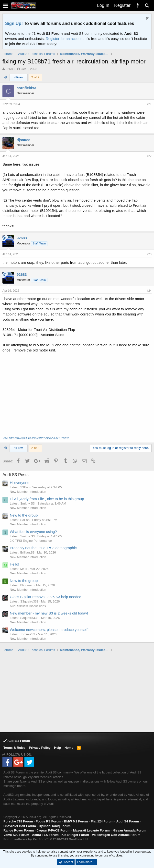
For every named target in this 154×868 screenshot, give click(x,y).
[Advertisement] (78, 692)
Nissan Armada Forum (129, 830)
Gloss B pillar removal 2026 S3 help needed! (46, 597)
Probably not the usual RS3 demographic (43, 548)
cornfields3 (26, 88)
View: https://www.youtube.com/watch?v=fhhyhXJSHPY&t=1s (36, 438)
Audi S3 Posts (16, 475)
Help (57, 748)
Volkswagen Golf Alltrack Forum (116, 835)
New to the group (24, 515)
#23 (149, 254)
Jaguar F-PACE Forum (54, 830)
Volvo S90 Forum (16, 835)
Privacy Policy (40, 748)
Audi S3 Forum (17, 741)
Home (69, 748)
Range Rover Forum (19, 830)
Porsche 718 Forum (18, 821)
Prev (18, 77)
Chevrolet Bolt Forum (20, 826)
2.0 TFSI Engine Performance (31, 541)
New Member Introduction (28, 492)
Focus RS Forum (48, 821)
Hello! (14, 564)
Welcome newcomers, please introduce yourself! (49, 630)
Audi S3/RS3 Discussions (28, 606)
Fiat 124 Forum (102, 821)
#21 (149, 104)
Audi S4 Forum (128, 821)
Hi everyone (20, 483)
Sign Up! (14, 24)
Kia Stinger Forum (75, 835)
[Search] (147, 6)
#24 (149, 291)
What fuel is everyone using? (33, 532)
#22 (149, 156)
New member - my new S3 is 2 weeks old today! (49, 613)
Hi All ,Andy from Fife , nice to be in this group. (47, 499)
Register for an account (65, 39)
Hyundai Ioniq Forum (55, 826)
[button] (5, 6)
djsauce (23, 140)
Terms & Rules (14, 748)
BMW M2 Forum (76, 821)
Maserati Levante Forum (91, 830)
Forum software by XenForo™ (46, 839)
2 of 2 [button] (35, 77)
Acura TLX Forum (45, 835)
